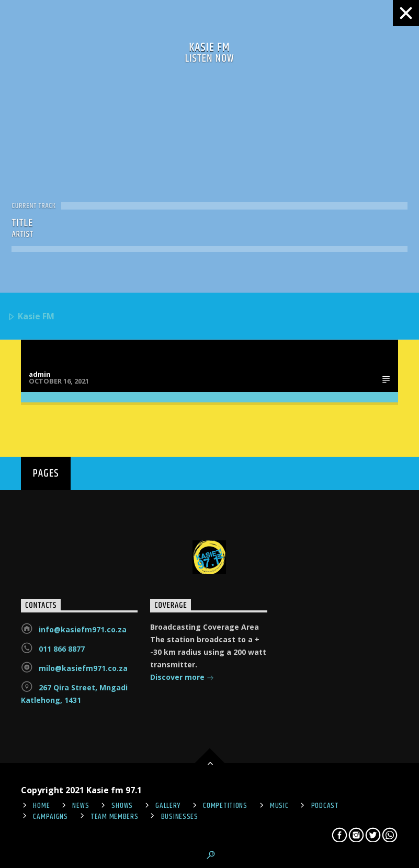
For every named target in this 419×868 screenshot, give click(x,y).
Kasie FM (31, 317)
